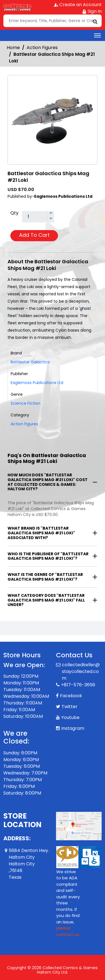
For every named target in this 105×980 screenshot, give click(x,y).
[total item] (38, 217)
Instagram (73, 728)
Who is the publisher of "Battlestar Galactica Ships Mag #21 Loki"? (48, 556)
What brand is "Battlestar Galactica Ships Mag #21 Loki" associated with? (41, 533)
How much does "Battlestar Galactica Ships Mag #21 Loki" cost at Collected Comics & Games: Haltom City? (48, 482)
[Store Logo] (17, 7)
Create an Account (78, 5)
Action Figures (42, 48)
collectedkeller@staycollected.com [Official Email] (81, 671)
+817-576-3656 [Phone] (78, 685)
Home (13, 48)
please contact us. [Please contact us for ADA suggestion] (68, 931)
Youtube (70, 717)
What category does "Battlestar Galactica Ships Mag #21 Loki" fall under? (46, 600)
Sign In (92, 11)
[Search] (53, 21)
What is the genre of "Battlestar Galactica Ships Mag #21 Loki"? (45, 577)
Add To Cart (34, 235)
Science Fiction (25, 403)
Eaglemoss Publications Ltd (37, 383)
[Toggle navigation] (97, 35)
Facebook (71, 696)
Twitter (70, 707)
